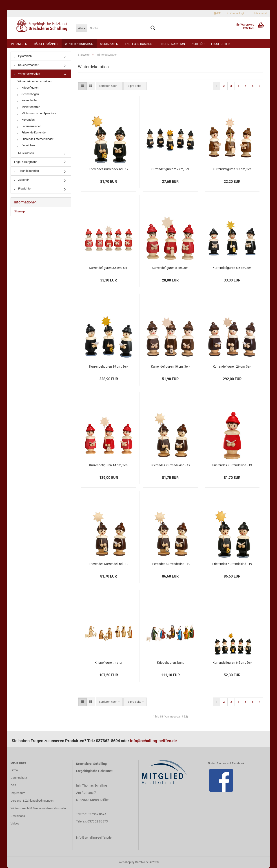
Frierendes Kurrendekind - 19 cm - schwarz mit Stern (232, 564)
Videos (15, 823)
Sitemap (19, 211)
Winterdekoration (79, 44)
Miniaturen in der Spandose (37, 113)
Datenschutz (19, 778)
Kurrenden (26, 120)
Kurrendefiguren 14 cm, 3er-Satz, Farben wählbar (109, 465)
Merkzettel (259, 13)
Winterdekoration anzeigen (34, 81)
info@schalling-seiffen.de (153, 741)
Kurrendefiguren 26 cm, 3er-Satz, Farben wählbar (232, 367)
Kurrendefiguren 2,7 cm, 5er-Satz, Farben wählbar (170, 169)
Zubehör (198, 44)
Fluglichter (220, 44)
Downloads (18, 816)
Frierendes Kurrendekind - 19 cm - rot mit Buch (232, 465)
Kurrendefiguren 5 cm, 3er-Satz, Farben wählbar (170, 268)
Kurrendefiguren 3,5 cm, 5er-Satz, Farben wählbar (109, 268)
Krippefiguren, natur (109, 663)
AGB (13, 785)
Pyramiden (19, 44)
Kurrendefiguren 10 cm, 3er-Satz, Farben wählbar (170, 367)
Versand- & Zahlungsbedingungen (32, 801)
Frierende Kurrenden (32, 132)
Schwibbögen (28, 94)
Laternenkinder (29, 126)
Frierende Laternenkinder (35, 139)
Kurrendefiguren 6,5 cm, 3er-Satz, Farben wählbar (232, 268)
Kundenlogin (236, 13)
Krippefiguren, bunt (170, 663)
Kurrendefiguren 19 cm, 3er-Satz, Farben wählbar (109, 367)
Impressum (18, 793)
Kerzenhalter (28, 100)
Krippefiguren (28, 88)
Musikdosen (109, 44)
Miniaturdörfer (29, 107)
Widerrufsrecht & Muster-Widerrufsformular (38, 808)
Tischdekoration (172, 44)
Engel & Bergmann (139, 44)
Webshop (125, 862)
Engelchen (26, 145)
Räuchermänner (46, 44)
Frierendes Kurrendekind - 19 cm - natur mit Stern (170, 564)
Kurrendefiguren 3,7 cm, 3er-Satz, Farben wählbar (232, 169)
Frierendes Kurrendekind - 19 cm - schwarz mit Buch (109, 169)
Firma (14, 770)
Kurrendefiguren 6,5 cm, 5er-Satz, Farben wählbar (232, 663)
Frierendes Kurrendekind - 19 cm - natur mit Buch (170, 465)
